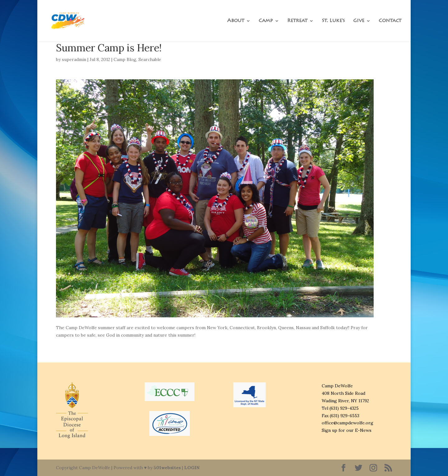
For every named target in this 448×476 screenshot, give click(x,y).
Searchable (150, 59)
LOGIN (192, 468)
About (236, 21)
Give (359, 21)
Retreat (297, 21)
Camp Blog (125, 59)
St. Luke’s (333, 21)
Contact (390, 21)
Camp (266, 21)
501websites (167, 468)
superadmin (74, 59)
